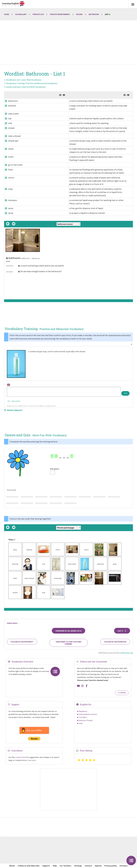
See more (32, 760)
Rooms (79, 14)
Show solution (16, 401)
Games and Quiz (26, 87)
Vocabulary (21, 14)
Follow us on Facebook (115, 642)
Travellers (83, 717)
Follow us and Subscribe (29, 866)
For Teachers (66, 866)
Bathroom (94, 14)
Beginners (83, 711)
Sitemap (78, 866)
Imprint (98, 866)
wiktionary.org (127, 653)
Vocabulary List (24, 80)
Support (46, 866)
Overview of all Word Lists (68, 631)
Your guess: (55, 469)
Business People (86, 720)
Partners (124, 866)
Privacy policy (111, 866)
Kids (81, 723)
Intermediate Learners (88, 714)
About (12, 866)
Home (7, 14)
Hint (9, 401)
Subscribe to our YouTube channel (68, 643)
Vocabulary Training (32, 83)
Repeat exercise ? (14, 410)
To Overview (122, 693)
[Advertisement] (68, 43)
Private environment (60, 14)
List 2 (122, 631)
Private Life (38, 14)
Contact (88, 866)
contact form (20, 757)
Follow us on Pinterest (22, 642)
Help (55, 866)
